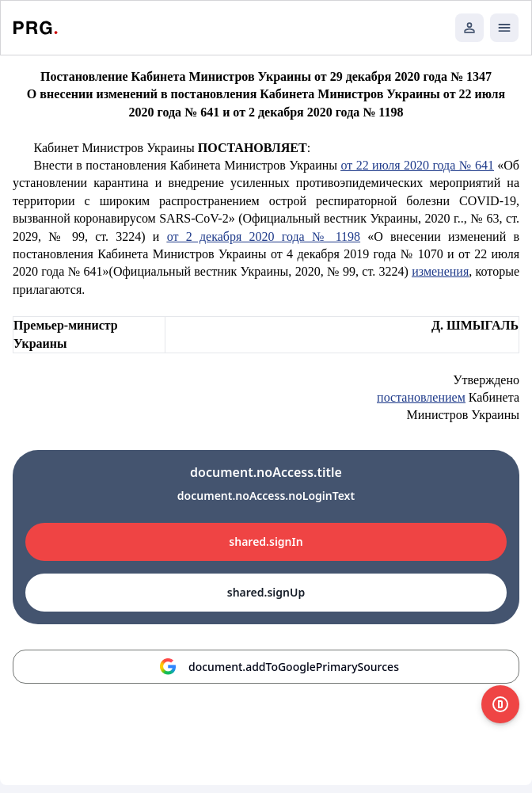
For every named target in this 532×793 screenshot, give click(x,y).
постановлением (421, 397)
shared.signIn (266, 541)
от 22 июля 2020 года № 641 (417, 165)
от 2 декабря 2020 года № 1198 (264, 236)
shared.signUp (266, 592)
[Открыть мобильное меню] (504, 28)
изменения (440, 271)
